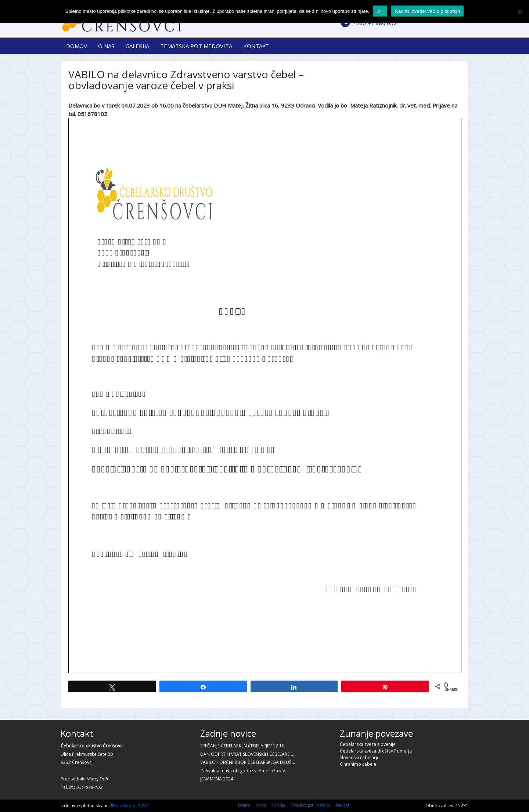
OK (380, 11)
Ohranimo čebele (358, 764)
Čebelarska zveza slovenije (368, 744)
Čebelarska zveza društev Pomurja (376, 751)
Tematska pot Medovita (196, 46)
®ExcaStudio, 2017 (129, 806)
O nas (106, 46)
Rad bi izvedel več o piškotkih (427, 11)
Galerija (137, 46)
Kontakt (256, 46)
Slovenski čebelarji (359, 757)
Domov (77, 46)
